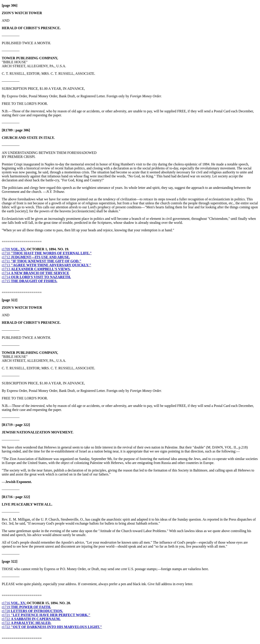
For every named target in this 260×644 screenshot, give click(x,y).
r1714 (35, 273)
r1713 (46, 265)
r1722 (31, 619)
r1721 (46, 615)
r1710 (47, 253)
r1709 (14, 249)
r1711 (42, 261)
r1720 (32, 611)
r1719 (26, 607)
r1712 (36, 257)
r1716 (14, 603)
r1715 (30, 281)
